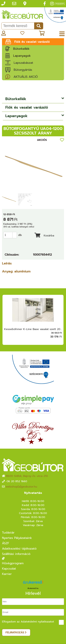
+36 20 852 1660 (16, 481)
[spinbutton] (11, 235)
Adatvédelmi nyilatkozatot (37, 622)
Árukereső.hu (33, 588)
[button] (14, 234)
